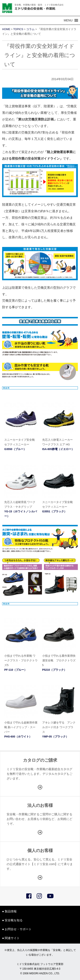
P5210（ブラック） (54, 670)
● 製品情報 (9, 911)
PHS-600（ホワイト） (18, 737)
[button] (68, 20)
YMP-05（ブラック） (55, 737)
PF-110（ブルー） (16, 670)
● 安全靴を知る (12, 920)
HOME (6, 29)
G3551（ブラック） (55, 512)
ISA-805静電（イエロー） (58, 449)
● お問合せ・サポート (17, 929)
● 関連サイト (11, 938)
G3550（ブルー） (15, 449)
